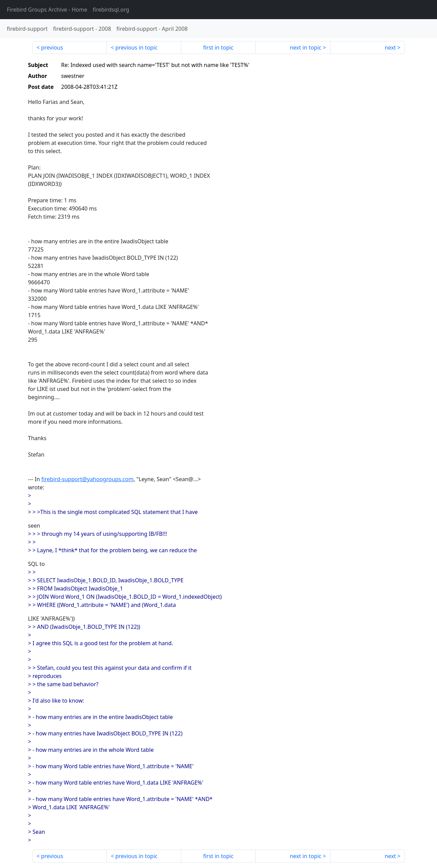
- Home (47, 10)
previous (52, 48)
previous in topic (137, 48)
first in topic (218, 48)
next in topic (306, 48)
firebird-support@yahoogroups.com (87, 479)
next (390, 48)
